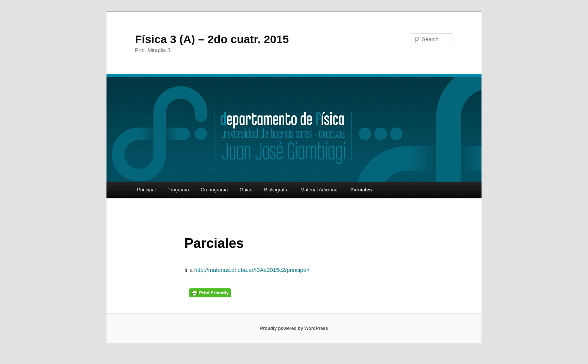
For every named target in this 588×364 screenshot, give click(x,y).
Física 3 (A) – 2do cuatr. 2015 (212, 39)
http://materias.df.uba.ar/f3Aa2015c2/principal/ (252, 270)
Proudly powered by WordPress (294, 328)
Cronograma (214, 190)
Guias (246, 190)
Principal (146, 190)
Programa (178, 190)
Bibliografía (276, 190)
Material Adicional (319, 190)
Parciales (361, 190)
